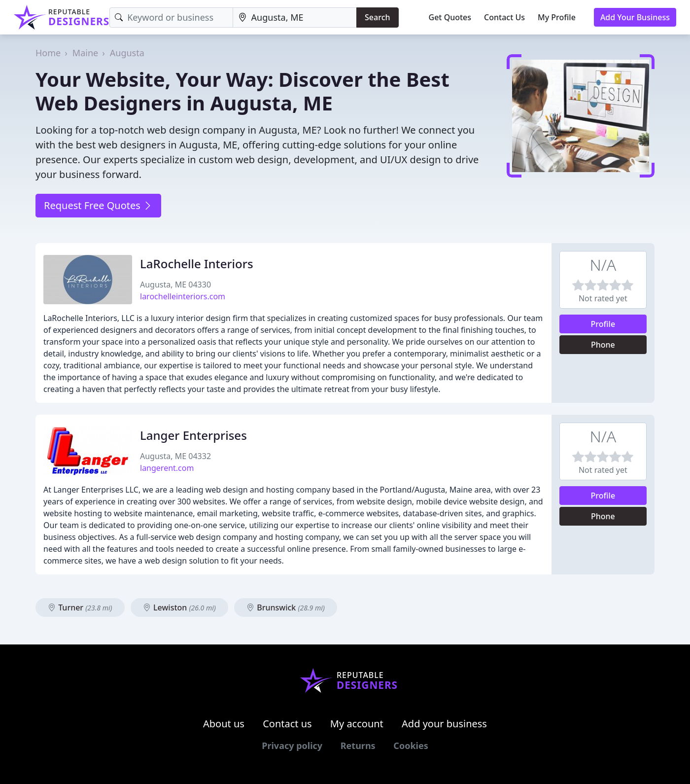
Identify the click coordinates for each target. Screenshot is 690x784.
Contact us (287, 724)
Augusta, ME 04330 (175, 285)
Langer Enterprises (193, 435)
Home (48, 53)
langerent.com (167, 468)
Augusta (127, 53)
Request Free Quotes (98, 205)
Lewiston (179, 607)
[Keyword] (171, 18)
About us (224, 724)
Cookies (411, 746)
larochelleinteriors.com (183, 296)
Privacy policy (292, 746)
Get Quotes (450, 17)
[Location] (295, 18)
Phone (603, 345)
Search (377, 17)
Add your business (444, 724)
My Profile (557, 17)
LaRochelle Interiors (197, 264)
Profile (603, 324)
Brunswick (286, 607)
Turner (80, 607)
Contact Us (504, 17)
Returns (358, 746)
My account (357, 724)
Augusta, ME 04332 (175, 456)
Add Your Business (635, 17)
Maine (85, 53)
